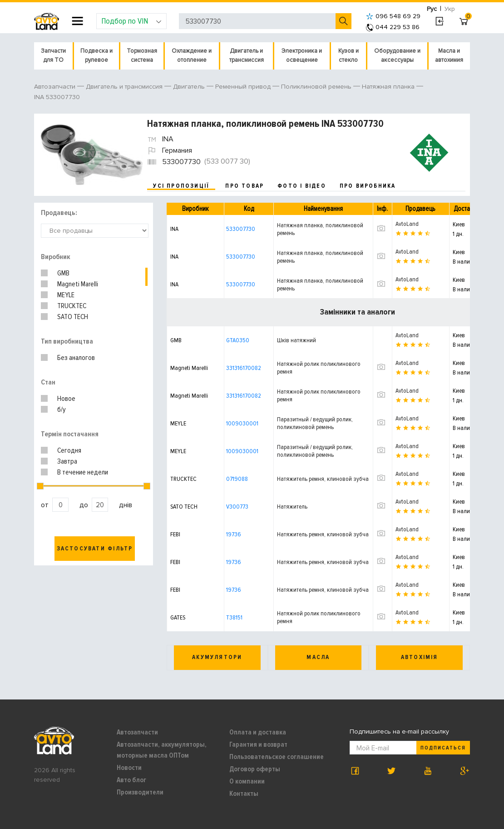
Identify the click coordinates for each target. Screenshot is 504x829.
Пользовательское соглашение (277, 757)
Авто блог (131, 780)
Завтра (67, 461)
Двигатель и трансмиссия (247, 55)
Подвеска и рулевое (96, 55)
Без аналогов (76, 358)
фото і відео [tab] (302, 186)
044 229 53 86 (393, 27)
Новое (66, 399)
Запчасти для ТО (53, 55)
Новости (129, 768)
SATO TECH (73, 317)
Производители (140, 792)
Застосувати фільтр (95, 549)
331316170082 (244, 368)
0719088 (237, 479)
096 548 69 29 (393, 16)
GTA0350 (238, 340)
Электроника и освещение (302, 55)
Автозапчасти (137, 732)
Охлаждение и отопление (192, 55)
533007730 (241, 229)
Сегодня (69, 450)
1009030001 (242, 423)
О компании (247, 781)
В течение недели (83, 472)
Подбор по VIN (131, 21)
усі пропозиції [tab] (181, 186)
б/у (62, 410)
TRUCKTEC (72, 306)
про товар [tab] (245, 186)
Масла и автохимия (449, 55)
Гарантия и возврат (258, 744)
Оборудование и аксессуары (397, 55)
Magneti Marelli (78, 284)
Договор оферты (255, 769)
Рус (432, 9)
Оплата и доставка (258, 732)
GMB (63, 273)
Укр (450, 9)
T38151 (234, 617)
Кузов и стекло (348, 55)
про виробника (368, 186)
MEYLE (66, 295)
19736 (234, 534)
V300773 (237, 507)
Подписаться (443, 748)
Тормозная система (142, 55)
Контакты (244, 794)
